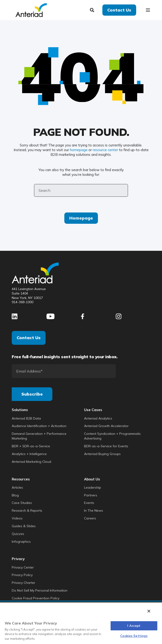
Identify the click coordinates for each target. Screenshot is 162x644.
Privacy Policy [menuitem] (22, 575)
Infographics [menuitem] (21, 542)
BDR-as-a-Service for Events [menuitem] (106, 446)
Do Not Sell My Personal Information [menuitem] (40, 590)
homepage (79, 150)
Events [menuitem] (89, 503)
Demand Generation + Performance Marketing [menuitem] (39, 436)
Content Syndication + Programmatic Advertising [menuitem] (112, 436)
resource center (105, 150)
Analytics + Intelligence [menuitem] (29, 454)
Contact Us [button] (119, 10)
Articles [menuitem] (17, 487)
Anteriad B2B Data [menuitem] (26, 418)
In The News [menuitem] (94, 510)
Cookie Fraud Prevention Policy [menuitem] (36, 598)
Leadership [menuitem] (93, 487)
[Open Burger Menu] (148, 10)
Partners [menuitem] (91, 495)
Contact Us (29, 338)
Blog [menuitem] (15, 495)
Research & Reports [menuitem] (27, 510)
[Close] (149, 611)
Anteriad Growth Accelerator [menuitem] (106, 426)
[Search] (93, 10)
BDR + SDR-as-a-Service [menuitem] (31, 446)
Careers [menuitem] (90, 518)
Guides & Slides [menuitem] (24, 526)
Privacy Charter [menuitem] (23, 583)
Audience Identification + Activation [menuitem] (39, 426)
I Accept (134, 626)
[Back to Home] (31, 10)
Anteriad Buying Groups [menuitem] (102, 454)
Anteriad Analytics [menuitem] (98, 418)
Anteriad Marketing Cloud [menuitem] (31, 462)
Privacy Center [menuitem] (23, 567)
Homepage (81, 218)
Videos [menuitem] (17, 518)
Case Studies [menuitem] (22, 503)
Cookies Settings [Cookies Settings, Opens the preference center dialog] (134, 636)
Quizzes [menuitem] (18, 534)
